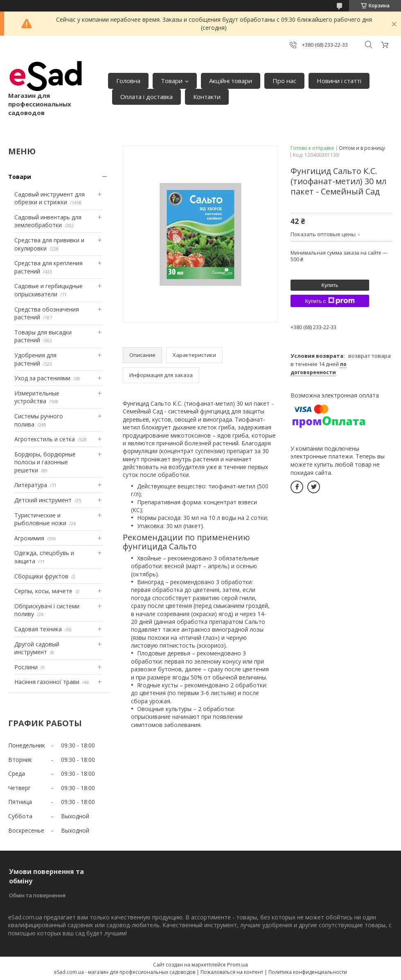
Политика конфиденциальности (308, 972)
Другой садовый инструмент (37, 648)
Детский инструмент (43, 500)
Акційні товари (231, 81)
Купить (330, 285)
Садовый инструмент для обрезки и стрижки (50, 198)
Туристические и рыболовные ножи (40, 519)
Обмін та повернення (37, 895)
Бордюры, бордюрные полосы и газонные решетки (45, 462)
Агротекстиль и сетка (45, 439)
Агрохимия (29, 538)
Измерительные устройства (37, 397)
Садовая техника (38, 629)
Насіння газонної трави (47, 682)
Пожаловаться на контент (232, 972)
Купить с (330, 301)
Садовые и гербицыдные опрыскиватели (48, 290)
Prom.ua (238, 964)
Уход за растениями (42, 378)
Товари (172, 81)
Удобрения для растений (35, 359)
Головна (128, 81)
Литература (31, 485)
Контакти (207, 97)
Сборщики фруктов (41, 576)
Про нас (284, 81)
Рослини (26, 667)
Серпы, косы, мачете (43, 591)
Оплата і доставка (146, 97)
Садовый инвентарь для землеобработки (48, 221)
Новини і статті (339, 81)
